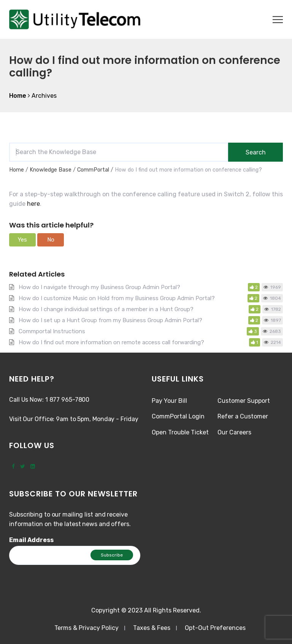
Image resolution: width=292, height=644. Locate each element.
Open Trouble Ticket (180, 432)
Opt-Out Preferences (215, 628)
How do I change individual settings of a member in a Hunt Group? (106, 309)
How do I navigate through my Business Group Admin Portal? (99, 287)
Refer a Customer (243, 416)
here (33, 204)
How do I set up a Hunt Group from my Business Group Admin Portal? (110, 320)
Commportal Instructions (52, 331)
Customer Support (244, 401)
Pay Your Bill (169, 401)
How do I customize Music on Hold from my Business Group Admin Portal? (117, 298)
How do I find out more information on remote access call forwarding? (111, 342)
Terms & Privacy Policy (86, 628)
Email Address (31, 540)
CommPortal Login (178, 416)
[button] (22, 240)
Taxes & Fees (152, 628)
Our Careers (234, 432)
